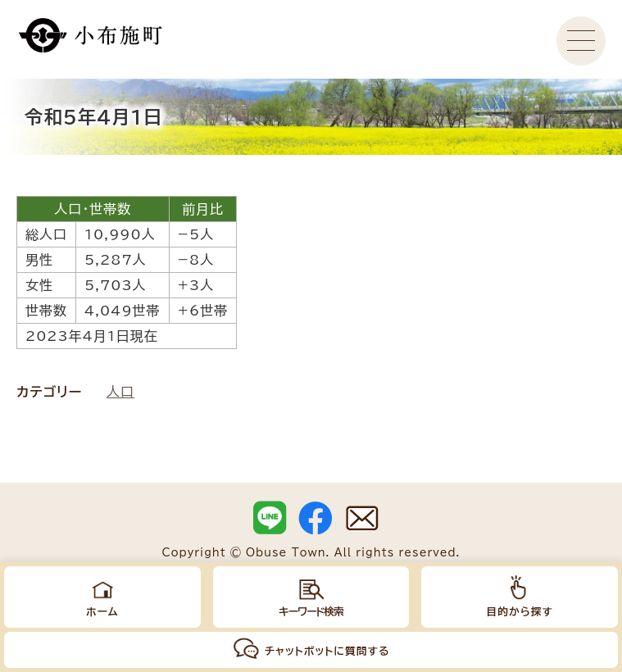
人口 (120, 392)
